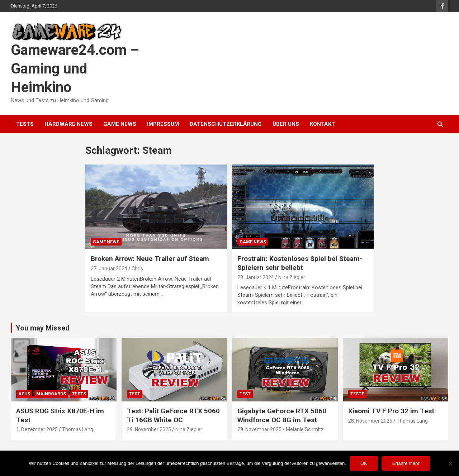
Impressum (163, 124)
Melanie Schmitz (305, 429)
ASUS (24, 394)
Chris (137, 268)
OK (364, 463)
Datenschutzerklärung (226, 124)
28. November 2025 (370, 421)
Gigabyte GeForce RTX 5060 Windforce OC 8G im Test (282, 415)
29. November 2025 (149, 429)
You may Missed (43, 328)
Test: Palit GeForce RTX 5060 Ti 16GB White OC (173, 415)
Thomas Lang (78, 429)
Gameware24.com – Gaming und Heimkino (75, 69)
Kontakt (322, 124)
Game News (120, 124)
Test (135, 394)
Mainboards (51, 394)
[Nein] (450, 463)
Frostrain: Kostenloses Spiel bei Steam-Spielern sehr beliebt (300, 263)
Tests (25, 124)
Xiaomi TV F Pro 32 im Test (391, 411)
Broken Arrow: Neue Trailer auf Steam (150, 259)
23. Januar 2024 (256, 277)
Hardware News (68, 124)
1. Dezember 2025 (37, 429)
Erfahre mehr (406, 463)
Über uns (286, 124)
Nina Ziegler (292, 277)
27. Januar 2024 (109, 268)
